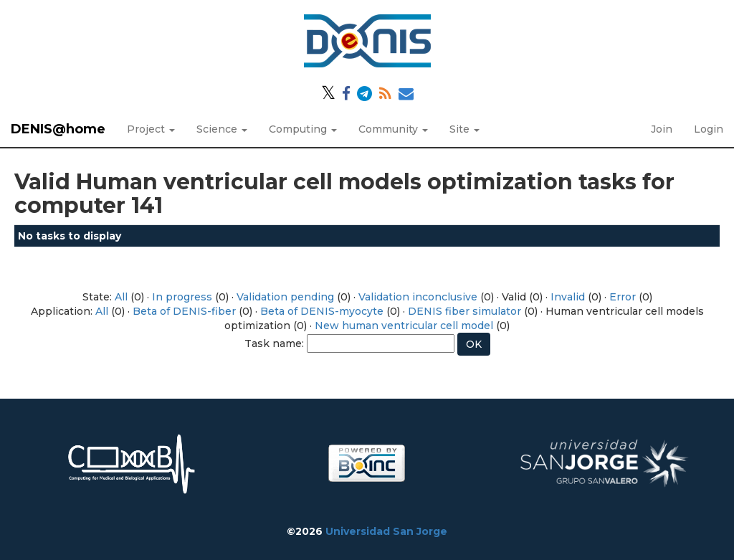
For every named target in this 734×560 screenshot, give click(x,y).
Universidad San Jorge (386, 531)
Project (151, 129)
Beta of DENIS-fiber (184, 311)
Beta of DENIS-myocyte (322, 311)
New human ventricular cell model (404, 326)
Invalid (568, 297)
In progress (182, 297)
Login (709, 129)
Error (623, 297)
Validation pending (285, 297)
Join (662, 129)
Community (393, 129)
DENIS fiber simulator (464, 311)
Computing (303, 129)
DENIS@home (58, 129)
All (121, 297)
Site (464, 129)
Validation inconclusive (418, 297)
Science (222, 129)
